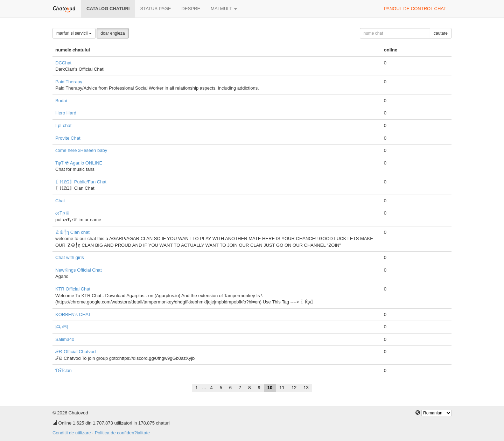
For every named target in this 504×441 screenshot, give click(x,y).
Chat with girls (70, 257)
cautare (441, 33)
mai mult (224, 9)
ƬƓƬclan (64, 370)
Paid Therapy (69, 82)
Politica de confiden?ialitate (122, 433)
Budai (61, 101)
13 (306, 388)
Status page (155, 9)
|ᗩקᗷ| (62, 327)
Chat (60, 201)
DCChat (63, 63)
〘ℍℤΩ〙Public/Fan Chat (81, 182)
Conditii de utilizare (72, 433)
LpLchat (63, 125)
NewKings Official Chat (79, 270)
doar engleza (113, 33)
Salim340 (65, 339)
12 (294, 388)
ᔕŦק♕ (62, 213)
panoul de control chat (415, 9)
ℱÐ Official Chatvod (76, 352)
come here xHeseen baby (81, 150)
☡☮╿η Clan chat (72, 232)
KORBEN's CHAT (73, 314)
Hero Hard (66, 113)
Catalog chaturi (108, 9)
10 (270, 388)
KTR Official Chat (73, 289)
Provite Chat (68, 138)
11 (282, 388)
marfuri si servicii (74, 33)
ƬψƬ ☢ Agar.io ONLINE (79, 163)
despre (191, 9)
